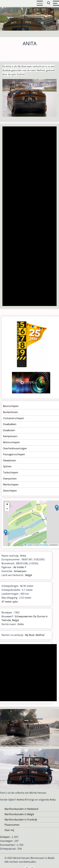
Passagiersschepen (14, 454)
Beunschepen (11, 406)
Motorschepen (11, 442)
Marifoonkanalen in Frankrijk (21, 820)
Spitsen (7, 466)
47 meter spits (10, 602)
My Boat (30, 635)
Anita (23, 556)
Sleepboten (10, 460)
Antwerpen (20, 571)
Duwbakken (10, 424)
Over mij (9, 830)
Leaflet (28, 545)
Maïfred (40, 635)
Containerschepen (14, 418)
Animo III (22, 800)
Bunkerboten (11, 412)
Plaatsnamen (12, 825)
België (29, 575)
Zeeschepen (10, 491)
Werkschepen (11, 484)
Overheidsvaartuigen (15, 448)
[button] (57, 508)
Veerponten (10, 479)
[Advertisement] (29, 217)
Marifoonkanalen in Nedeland (21, 809)
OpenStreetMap (42, 545)
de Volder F (20, 567)
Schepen (5, 837)
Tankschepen (11, 472)
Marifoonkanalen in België (19, 814)
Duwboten (9, 430)
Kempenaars (10, 436)
